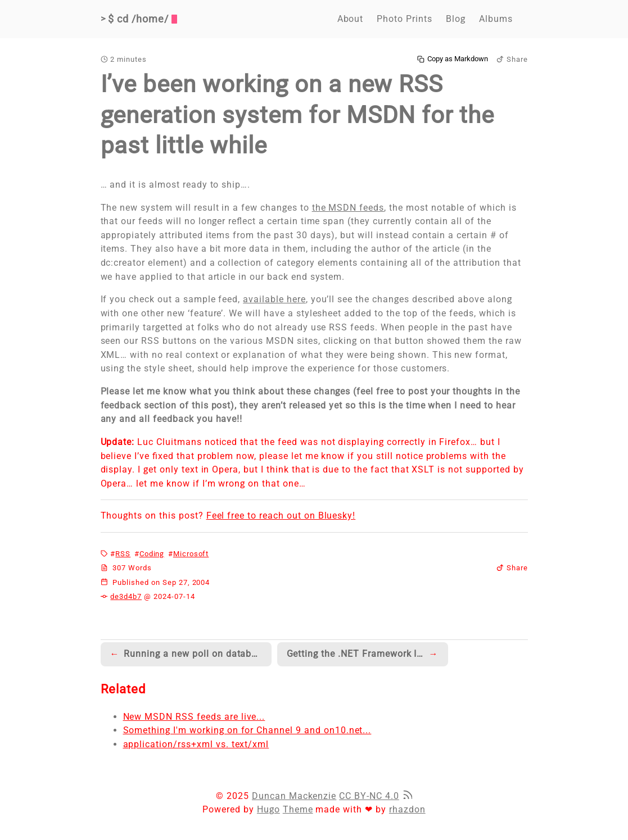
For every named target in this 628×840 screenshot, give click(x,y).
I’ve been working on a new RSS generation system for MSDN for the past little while (298, 115)
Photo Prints (405, 19)
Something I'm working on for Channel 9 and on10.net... (247, 730)
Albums (496, 19)
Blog (456, 19)
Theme (298, 809)
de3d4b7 (126, 596)
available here (274, 299)
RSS (123, 554)
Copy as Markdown (453, 59)
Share (512, 59)
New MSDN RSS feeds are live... (194, 717)
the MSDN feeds (348, 208)
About (351, 19)
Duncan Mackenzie (294, 796)
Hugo (268, 809)
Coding (152, 554)
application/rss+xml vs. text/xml (196, 744)
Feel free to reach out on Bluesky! (281, 516)
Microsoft (191, 554)
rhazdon (407, 809)
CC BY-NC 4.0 (369, 796)
